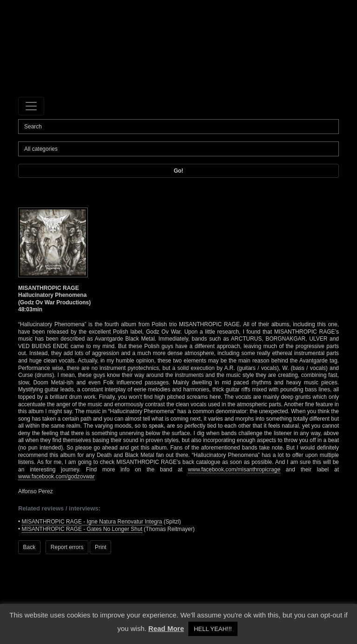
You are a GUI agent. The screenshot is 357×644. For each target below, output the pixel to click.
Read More (166, 628)
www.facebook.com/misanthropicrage (234, 470)
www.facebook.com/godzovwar (56, 476)
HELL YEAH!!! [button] (213, 629)
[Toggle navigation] (31, 106)
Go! (179, 171)
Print (101, 547)
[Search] (178, 127)
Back (30, 547)
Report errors (67, 547)
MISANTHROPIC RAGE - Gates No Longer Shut (82, 529)
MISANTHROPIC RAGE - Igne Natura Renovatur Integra (92, 522)
